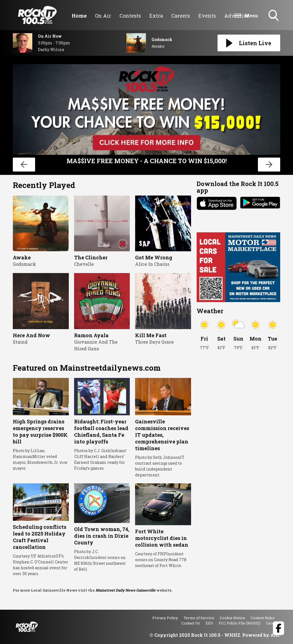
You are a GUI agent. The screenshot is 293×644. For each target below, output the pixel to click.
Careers (181, 16)
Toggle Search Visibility (274, 16)
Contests (130, 16)
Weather (210, 311)
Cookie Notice (232, 618)
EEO (209, 623)
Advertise (236, 16)
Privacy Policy (165, 618)
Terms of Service (199, 618)
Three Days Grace (154, 342)
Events (207, 16)
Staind (20, 342)
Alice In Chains (152, 264)
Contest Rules (263, 618)
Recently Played (44, 185)
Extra (156, 16)
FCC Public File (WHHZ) (240, 623)
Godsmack (24, 264)
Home (79, 16)
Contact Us (191, 623)
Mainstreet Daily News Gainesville (125, 590)
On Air (103, 16)
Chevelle (84, 264)
